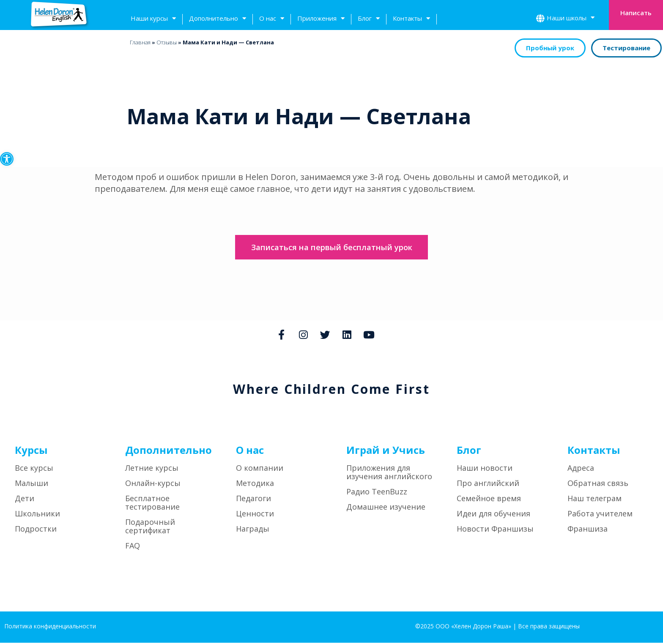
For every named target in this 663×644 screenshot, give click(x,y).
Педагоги (253, 499)
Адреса (581, 469)
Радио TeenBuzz (377, 493)
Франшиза (588, 530)
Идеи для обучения (493, 515)
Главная (140, 42)
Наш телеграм (595, 499)
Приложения (321, 19)
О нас (272, 19)
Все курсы (34, 469)
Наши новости (485, 469)
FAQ (133, 547)
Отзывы (167, 42)
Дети (25, 499)
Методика (255, 484)
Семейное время (489, 499)
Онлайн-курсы (153, 484)
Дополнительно (218, 19)
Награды (253, 530)
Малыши (32, 484)
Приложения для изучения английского (389, 473)
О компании (260, 469)
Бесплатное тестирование (152, 504)
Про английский (488, 484)
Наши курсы (153, 19)
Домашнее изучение (386, 508)
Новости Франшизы (495, 530)
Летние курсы (152, 469)
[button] (7, 159)
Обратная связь (598, 484)
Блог (369, 19)
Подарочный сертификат (150, 527)
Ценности (255, 515)
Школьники (37, 515)
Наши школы (571, 19)
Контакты (411, 19)
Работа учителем (600, 515)
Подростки (36, 530)
